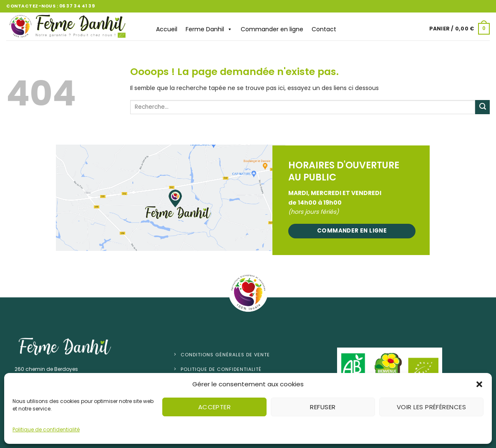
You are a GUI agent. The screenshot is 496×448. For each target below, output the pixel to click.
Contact (324, 29)
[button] (479, 384)
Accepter (215, 407)
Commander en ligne (272, 29)
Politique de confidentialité (46, 429)
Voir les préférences (431, 407)
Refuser (323, 407)
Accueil (167, 29)
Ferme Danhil (209, 29)
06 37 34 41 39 (77, 6)
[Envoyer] (482, 107)
